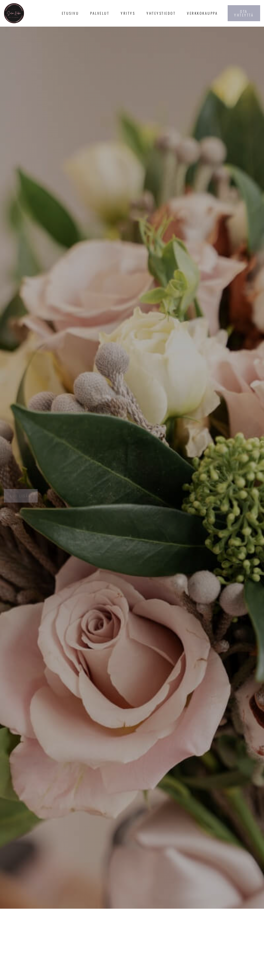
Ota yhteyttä (244, 13)
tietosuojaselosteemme (73, 971)
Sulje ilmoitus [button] (190, 965)
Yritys (128, 13)
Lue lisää (21, 496)
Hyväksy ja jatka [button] (234, 965)
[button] (100, 13)
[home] (27, 13)
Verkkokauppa (202, 13)
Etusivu (71, 13)
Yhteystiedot (161, 13)
